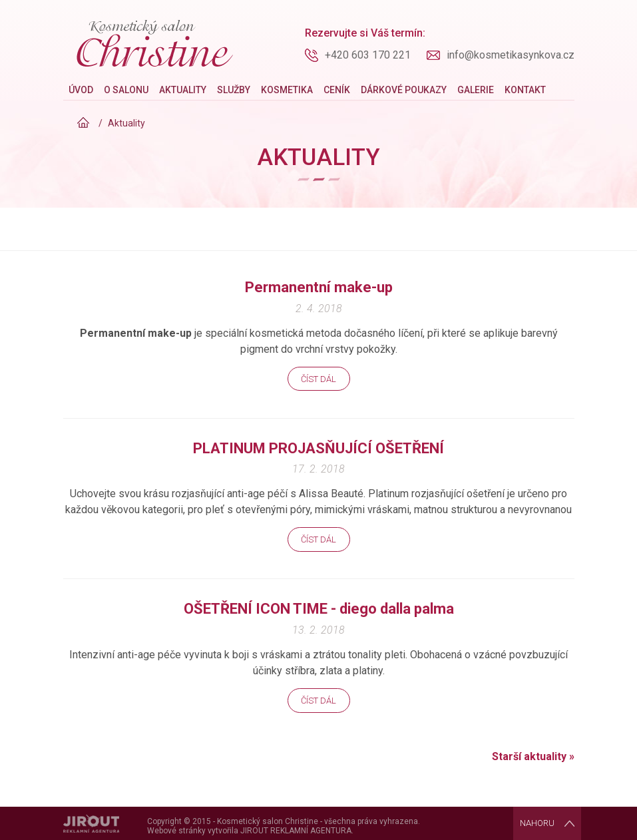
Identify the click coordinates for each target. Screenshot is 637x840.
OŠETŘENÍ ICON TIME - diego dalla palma (319, 609)
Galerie (476, 90)
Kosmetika (287, 90)
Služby (234, 90)
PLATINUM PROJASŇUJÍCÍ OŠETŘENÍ (318, 448)
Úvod (81, 90)
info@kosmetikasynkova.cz (511, 55)
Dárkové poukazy (404, 90)
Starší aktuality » (533, 756)
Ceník (337, 90)
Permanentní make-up (319, 287)
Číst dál (318, 379)
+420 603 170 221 (368, 55)
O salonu (126, 90)
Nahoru (537, 823)
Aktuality (183, 90)
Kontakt (525, 90)
